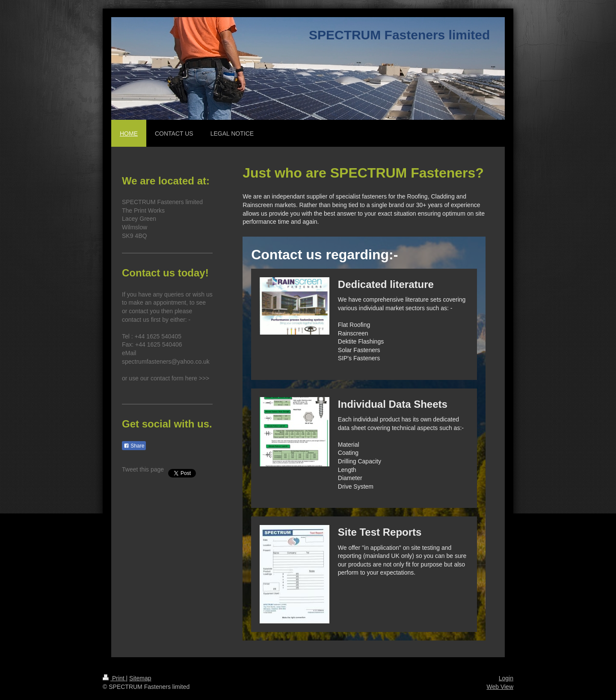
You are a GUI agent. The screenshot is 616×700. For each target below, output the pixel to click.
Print (114, 678)
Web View (500, 687)
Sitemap (140, 678)
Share (134, 446)
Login (506, 678)
